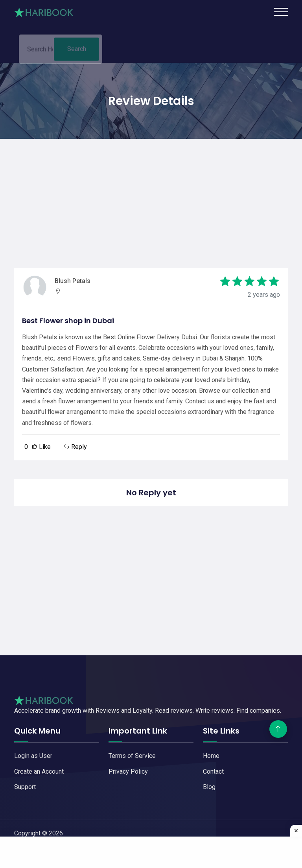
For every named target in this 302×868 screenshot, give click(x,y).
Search (77, 51)
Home (211, 756)
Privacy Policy (128, 771)
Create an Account (39, 771)
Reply (75, 447)
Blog (209, 787)
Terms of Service (132, 756)
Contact (213, 771)
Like (38, 447)
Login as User (33, 756)
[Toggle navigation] (281, 12)
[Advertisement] (151, 194)
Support (25, 787)
